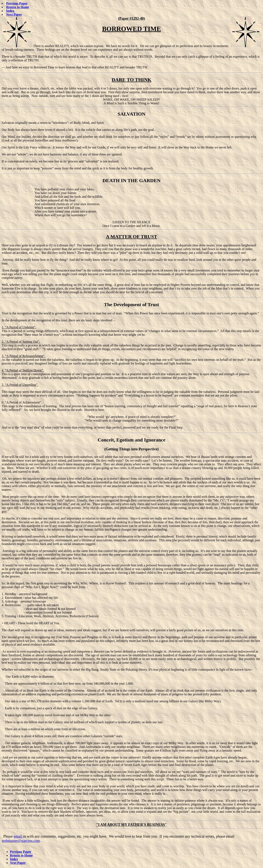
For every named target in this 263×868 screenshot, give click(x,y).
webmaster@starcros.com (21, 841)
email (18, 836)
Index (10, 11)
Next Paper (14, 14)
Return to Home (18, 7)
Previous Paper (17, 3)
